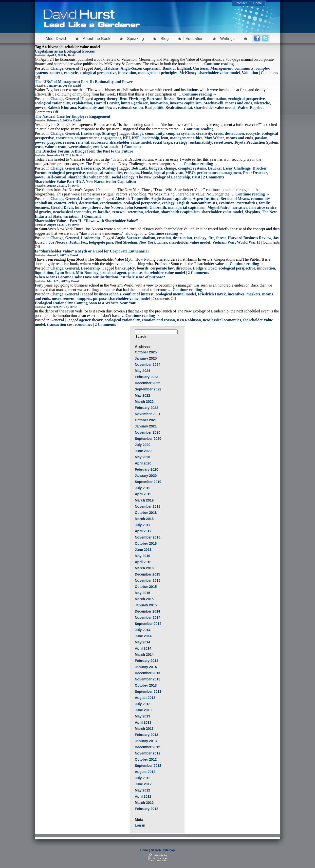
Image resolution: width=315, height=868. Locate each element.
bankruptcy (125, 268)
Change (57, 68)
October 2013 (146, 685)
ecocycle (71, 73)
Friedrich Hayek (212, 294)
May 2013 (143, 716)
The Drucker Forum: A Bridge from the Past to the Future (84, 151)
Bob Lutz (139, 168)
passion (261, 138)
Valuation (250, 73)
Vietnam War (223, 242)
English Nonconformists (197, 203)
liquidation (44, 273)
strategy (181, 142)
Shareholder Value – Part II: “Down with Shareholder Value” (86, 221)
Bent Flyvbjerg (132, 99)
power (40, 107)
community (244, 68)
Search (156, 850)
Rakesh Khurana (62, 107)
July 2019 (143, 488)
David (72, 55)
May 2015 (143, 593)
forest (221, 238)
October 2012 (146, 759)
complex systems (180, 133)
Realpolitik (154, 107)
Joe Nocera (113, 207)
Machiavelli (213, 103)
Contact (241, 3)
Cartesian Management (213, 68)
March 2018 (144, 519)
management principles (158, 73)
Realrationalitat (179, 107)
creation (164, 238)
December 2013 (148, 673)
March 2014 (144, 655)
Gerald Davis (62, 207)
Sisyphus (252, 212)
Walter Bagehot (250, 107)
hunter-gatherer (134, 103)
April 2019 (143, 494)
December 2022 (148, 383)
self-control (57, 177)
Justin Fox (78, 242)
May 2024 (143, 371)
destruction (234, 133)
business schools (108, 294)
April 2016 (143, 562)
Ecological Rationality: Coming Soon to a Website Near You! (86, 303)
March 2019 (144, 500)
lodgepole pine (101, 242)
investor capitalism (186, 103)
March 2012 (144, 803)
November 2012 (148, 753)
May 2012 (143, 790)
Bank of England (177, 68)
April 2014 (143, 648)
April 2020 (143, 463)
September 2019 (148, 482)
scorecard (99, 142)
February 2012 (147, 809)
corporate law (162, 268)
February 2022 (147, 408)
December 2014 (148, 611)
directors (183, 268)
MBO (190, 173)
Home (258, 3)
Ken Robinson (189, 320)
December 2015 (148, 574)
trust (39, 147)
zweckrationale (106, 147)
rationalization (130, 107)
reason (68, 142)
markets (253, 294)
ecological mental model (176, 294)
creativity (204, 133)
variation (71, 216)
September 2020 (148, 439)
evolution (227, 203)
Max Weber (214, 138)
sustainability (201, 142)
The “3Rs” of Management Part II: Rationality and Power (84, 82)
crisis (219, 133)
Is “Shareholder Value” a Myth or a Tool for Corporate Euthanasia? (92, 251)
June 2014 (143, 636)
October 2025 (146, 352)
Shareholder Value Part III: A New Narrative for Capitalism (85, 182)
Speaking (135, 39)
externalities (247, 203)
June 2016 (143, 550)
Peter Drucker (255, 173)
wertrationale (80, 147)
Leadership (90, 133)
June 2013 (143, 710)
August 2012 (145, 772)
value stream (56, 147)
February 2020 (147, 469)
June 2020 (143, 451)
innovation (127, 73)
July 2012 (143, 778)
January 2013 (146, 741)
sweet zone (223, 142)
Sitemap (169, 850)
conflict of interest (138, 294)
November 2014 (148, 617)
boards (143, 268)
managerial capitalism (187, 207)
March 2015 (144, 599)
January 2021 (146, 426)
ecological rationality (52, 103)
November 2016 (148, 537)
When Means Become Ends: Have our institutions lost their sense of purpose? (100, 277)
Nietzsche (262, 103)
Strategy (109, 133)
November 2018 (148, 506)
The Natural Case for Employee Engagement (73, 116)
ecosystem (64, 138)
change (137, 133)
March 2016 (144, 568)
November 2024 (148, 365)
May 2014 (143, 642)
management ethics (186, 138)
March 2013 (144, 729)
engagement (111, 138)
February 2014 (147, 661)
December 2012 (148, 747)
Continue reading (221, 64)
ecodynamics (111, 203)
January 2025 (146, 358)
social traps (163, 142)
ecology (168, 203)
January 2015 (146, 605)
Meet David (56, 39)
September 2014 (148, 624)
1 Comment (131, 147)
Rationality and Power (97, 107)
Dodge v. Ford (205, 268)
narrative (239, 207)
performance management (219, 173)
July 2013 (143, 704)
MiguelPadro (218, 207)
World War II (248, 242)
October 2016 (146, 543)
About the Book (97, 39)
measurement (63, 299)
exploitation (82, 103)
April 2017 (143, 531)
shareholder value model (219, 73)
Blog (165, 39)
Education (195, 39)
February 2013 (147, 735)
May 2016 (143, 556)
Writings (227, 39)
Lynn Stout (65, 273)
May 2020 (143, 457)
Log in (140, 825)
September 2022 (148, 389)
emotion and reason (158, 320)
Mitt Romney (87, 273)
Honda (147, 173)
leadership (150, 138)
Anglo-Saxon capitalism (141, 68)
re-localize (102, 212)
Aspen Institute (205, 199)
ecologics (131, 173)
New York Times (153, 242)
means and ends (239, 103)
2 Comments (214, 177)
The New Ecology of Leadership (163, 177)
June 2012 (143, 784)
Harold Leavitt (106, 103)
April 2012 (143, 796)
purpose (54, 142)
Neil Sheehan (126, 242)
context (56, 73)
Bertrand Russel (161, 99)
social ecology (123, 177)
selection (152, 212)
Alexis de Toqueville (132, 199)
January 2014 (146, 667)
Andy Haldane (106, 68)
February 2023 (147, 377)
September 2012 (148, 766)
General (72, 68)
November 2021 (148, 414)
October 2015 (146, 587)
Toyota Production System (256, 142)
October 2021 (146, 420)
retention (135, 212)
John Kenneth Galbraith (145, 207)
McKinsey (188, 73)
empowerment (87, 138)
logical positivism (169, 173)
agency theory (106, 99)
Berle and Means (235, 199)
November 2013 (148, 679)
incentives (236, 294)
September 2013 (148, 692)
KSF (136, 138)
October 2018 (146, 513)
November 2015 (148, 580)
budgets (156, 168)
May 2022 (143, 395)
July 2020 (143, 445)
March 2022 (144, 402)
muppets (84, 299)
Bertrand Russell (191, 99)
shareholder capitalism (180, 212)
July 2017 (143, 525)
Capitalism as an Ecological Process (65, 51)
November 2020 (148, 432)
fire (211, 238)
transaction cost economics (70, 324)
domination (217, 99)
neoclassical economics (72, 212)
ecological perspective (98, 73)
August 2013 (145, 698)
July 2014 (143, 630)
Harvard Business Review (249, 238)
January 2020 (146, 476)
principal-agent (113, 273)
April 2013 (143, 722)
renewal (83, 142)
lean (165, 138)
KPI (126, 138)
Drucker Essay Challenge (229, 168)
